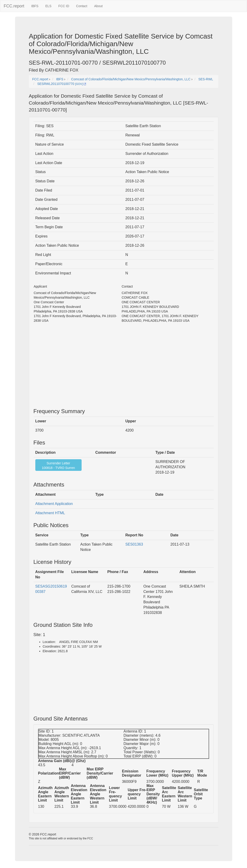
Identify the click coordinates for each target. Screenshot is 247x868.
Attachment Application (54, 504)
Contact (82, 6)
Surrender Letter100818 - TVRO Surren (58, 466)
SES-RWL (206, 79)
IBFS (35, 6)
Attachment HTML (50, 513)
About (99, 6)
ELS (48, 6)
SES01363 (134, 544)
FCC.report (14, 6)
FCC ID (64, 6)
